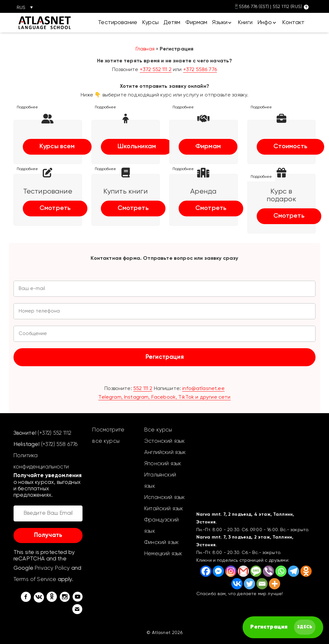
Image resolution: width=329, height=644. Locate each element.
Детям (172, 23)
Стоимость (290, 147)
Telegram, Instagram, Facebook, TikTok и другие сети (164, 397)
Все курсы (158, 430)
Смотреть (55, 208)
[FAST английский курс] (283, 627)
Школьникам (137, 147)
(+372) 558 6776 (59, 444)
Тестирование (118, 23)
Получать (48, 535)
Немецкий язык (163, 554)
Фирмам (196, 23)
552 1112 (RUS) (287, 7)
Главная (145, 49)
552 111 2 (143, 389)
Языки (220, 23)
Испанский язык (164, 498)
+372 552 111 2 (156, 70)
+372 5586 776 (200, 70)
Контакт (293, 23)
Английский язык (165, 453)
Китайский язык (164, 509)
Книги (245, 23)
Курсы (150, 23)
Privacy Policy (52, 568)
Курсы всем (57, 147)
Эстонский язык (164, 441)
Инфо (265, 23)
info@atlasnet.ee (203, 389)
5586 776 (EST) (254, 7)
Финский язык (161, 543)
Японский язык (163, 464)
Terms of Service (35, 580)
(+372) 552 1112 (54, 433)
